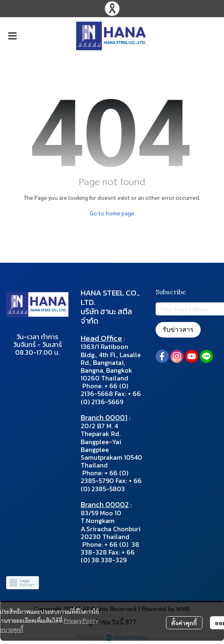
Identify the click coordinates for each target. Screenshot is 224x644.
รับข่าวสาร (178, 330)
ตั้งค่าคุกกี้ (184, 623)
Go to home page (112, 213)
